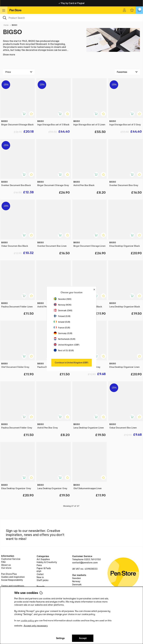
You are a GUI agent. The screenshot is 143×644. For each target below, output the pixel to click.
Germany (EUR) (63, 333)
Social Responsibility (12, 580)
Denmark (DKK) (63, 310)
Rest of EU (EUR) (64, 350)
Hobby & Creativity (47, 562)
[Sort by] (127, 72)
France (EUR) (62, 328)
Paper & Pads (44, 568)
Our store (6, 568)
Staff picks (42, 580)
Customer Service (11, 559)
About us (6, 565)
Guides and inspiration (13, 577)
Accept (83, 638)
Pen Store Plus (9, 574)
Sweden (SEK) (63, 299)
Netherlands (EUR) (65, 339)
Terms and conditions (13, 586)
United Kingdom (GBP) (67, 345)
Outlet (40, 574)
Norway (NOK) (63, 305)
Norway (76, 581)
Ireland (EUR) (62, 322)
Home (6, 25)
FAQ (3, 562)
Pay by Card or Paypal (71, 3)
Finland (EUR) (62, 316)
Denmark (77, 584)
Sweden (76, 578)
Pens (39, 565)
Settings (60, 638)
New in (40, 577)
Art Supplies (43, 559)
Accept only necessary (36, 626)
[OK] (71, 18)
